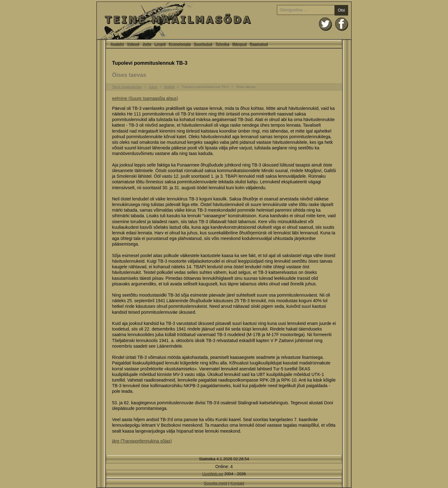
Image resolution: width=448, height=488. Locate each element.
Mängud (240, 44)
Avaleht (224, 21)
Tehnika (222, 44)
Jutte (147, 44)
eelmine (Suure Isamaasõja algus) (145, 98)
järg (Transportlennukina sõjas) (142, 441)
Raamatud (259, 44)
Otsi (341, 10)
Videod (133, 44)
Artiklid (169, 87)
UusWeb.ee (213, 474)
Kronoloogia (180, 44)
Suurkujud (203, 44)
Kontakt (237, 483)
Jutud (153, 87)
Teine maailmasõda (127, 87)
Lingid (160, 44)
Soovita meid (215, 483)
